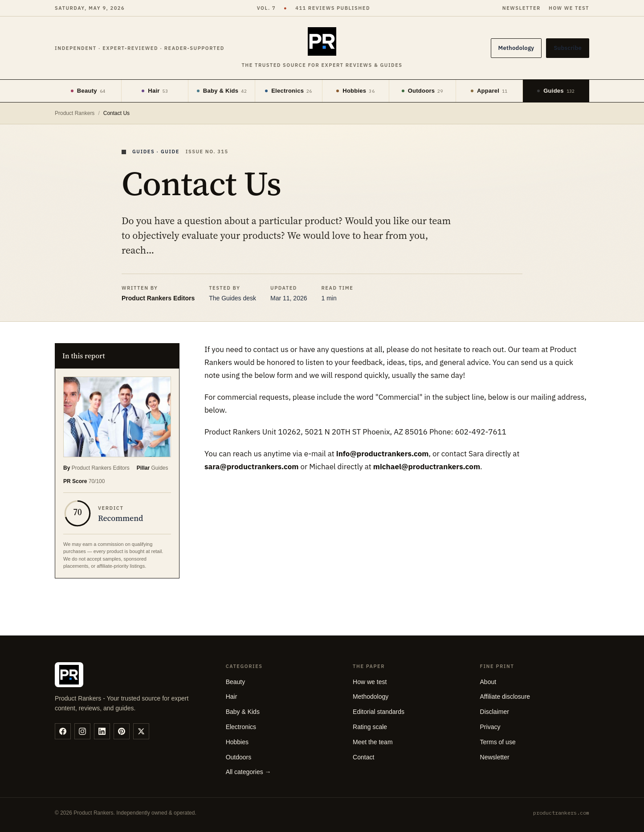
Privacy (490, 727)
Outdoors (422, 91)
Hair (155, 91)
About (488, 682)
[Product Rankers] (322, 48)
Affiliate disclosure (505, 697)
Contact (363, 757)
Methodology (516, 48)
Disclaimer (495, 712)
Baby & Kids (222, 91)
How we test (569, 8)
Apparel (489, 91)
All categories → (249, 772)
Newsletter (522, 8)
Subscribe (568, 48)
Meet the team (373, 742)
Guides (556, 91)
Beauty (88, 91)
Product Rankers (75, 113)
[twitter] (141, 731)
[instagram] (82, 731)
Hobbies (355, 91)
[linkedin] (102, 731)
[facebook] (63, 731)
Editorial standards (379, 712)
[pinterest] (122, 731)
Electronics (288, 91)
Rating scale (370, 727)
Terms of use (498, 742)
